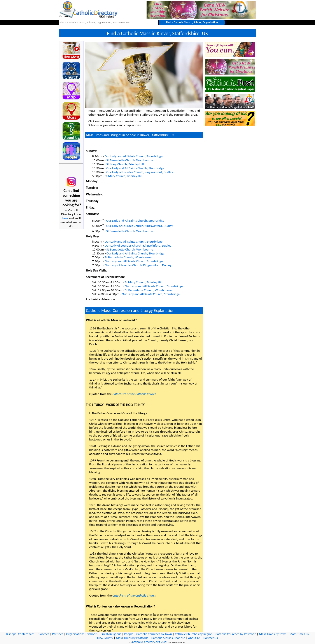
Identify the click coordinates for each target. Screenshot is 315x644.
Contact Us (211, 638)
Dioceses (43, 634)
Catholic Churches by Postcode (236, 634)
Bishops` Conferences (20, 634)
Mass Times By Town (273, 634)
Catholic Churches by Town (154, 634)
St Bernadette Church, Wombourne (130, 160)
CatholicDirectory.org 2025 (150, 642)
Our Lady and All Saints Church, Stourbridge (134, 156)
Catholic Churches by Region (194, 634)
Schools (92, 634)
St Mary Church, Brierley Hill (125, 164)
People (129, 634)
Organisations (75, 634)
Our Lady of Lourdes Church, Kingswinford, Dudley (140, 172)
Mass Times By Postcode (132, 638)
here (65, 218)
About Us (194, 638)
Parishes (58, 634)
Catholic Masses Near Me (168, 638)
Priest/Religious (111, 634)
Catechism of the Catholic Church (134, 394)
